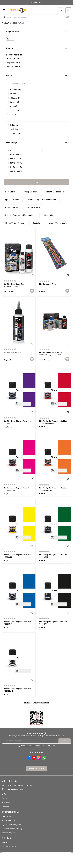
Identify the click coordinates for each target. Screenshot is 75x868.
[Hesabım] (61, 10)
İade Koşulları (7, 816)
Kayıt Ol (65, 741)
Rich (5, 284)
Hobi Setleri (10, 192)
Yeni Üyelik (6, 803)
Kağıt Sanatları (12, 207)
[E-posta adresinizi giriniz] (37, 741)
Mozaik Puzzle (33, 207)
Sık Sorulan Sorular (9, 847)
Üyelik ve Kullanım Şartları (12, 825)
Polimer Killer (48, 215)
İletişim (5, 843)
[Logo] (19, 10)
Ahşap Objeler (30, 192)
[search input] (37, 17)
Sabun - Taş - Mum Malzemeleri (42, 200)
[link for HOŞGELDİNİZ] (37, 3)
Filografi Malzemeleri (54, 192)
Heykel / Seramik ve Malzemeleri (20, 215)
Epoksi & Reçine (12, 200)
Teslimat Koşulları (9, 833)
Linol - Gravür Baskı (58, 223)
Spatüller (37, 223)
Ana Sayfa (6, 23)
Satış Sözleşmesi (8, 821)
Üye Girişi (6, 798)
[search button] (67, 17)
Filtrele (37, 182)
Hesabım (5, 807)
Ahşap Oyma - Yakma (15, 223)
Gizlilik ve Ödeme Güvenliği (12, 829)
